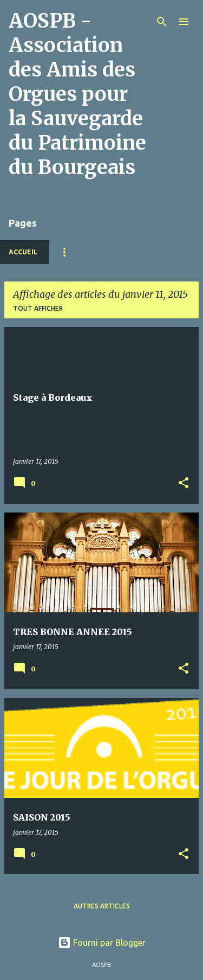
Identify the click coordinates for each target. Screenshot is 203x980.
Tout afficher (38, 308)
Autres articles (102, 906)
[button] (184, 483)
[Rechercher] (162, 22)
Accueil (23, 252)
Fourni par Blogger (102, 943)
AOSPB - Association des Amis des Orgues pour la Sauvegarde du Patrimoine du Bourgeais (77, 94)
